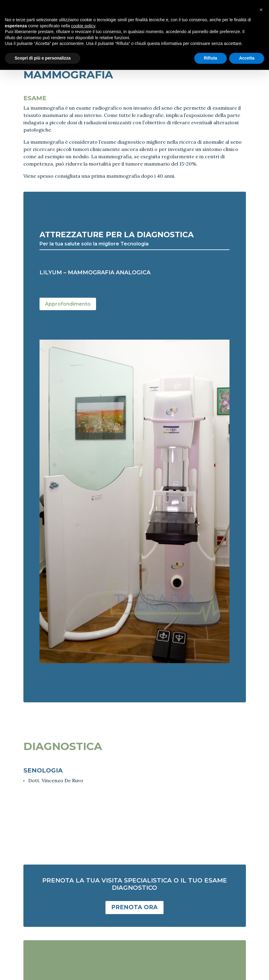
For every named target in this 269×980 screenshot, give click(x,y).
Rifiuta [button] (211, 58)
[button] (261, 10)
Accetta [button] (247, 58)
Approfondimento (68, 304)
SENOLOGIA (43, 770)
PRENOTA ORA (134, 907)
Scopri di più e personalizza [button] (43, 58)
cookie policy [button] (83, 26)
